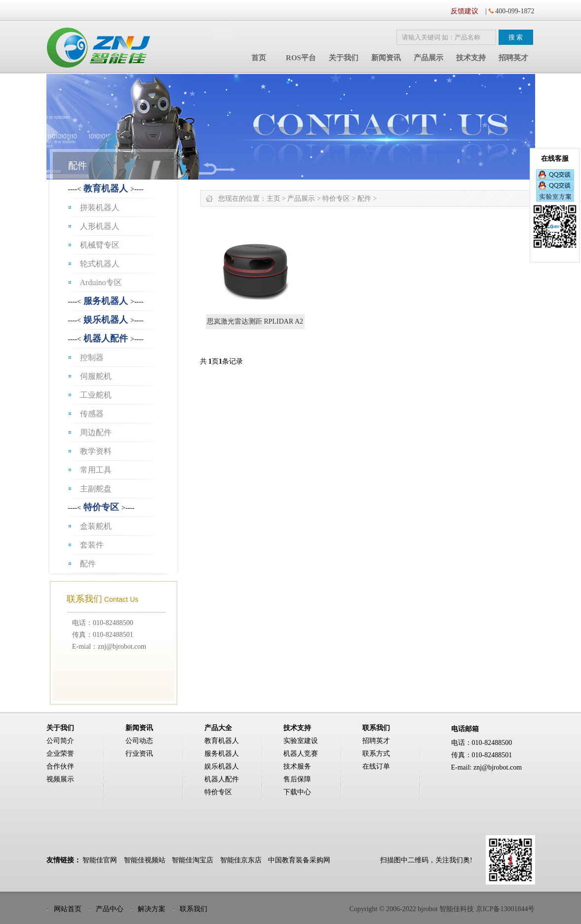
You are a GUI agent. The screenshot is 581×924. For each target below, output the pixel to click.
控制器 (92, 357)
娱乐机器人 (106, 320)
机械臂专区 (100, 245)
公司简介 (60, 741)
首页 (259, 58)
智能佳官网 (100, 860)
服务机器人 (106, 301)
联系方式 (376, 754)
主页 (273, 199)
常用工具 (96, 470)
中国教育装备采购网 (299, 860)
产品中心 (110, 909)
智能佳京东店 (241, 860)
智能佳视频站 (145, 860)
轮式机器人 (100, 264)
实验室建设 (301, 741)
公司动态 (139, 741)
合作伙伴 (60, 766)
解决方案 (152, 909)
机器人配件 (106, 338)
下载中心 (297, 792)
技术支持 (471, 58)
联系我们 (194, 909)
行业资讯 (139, 754)
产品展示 (428, 58)
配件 (88, 564)
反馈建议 (465, 11)
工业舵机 (96, 395)
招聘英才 (513, 58)
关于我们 (344, 58)
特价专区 (101, 507)
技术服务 (297, 766)
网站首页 (68, 909)
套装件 (92, 545)
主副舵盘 (96, 489)
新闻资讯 (386, 58)
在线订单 (376, 766)
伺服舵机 (96, 376)
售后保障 (297, 779)
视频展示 (60, 779)
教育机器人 (106, 188)
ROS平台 (301, 58)
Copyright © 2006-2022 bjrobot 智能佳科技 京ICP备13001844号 (442, 909)
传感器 (92, 414)
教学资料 (96, 451)
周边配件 (96, 432)
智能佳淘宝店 (193, 860)
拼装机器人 (100, 207)
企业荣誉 (60, 754)
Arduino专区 (101, 282)
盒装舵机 (96, 526)
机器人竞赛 (301, 754)
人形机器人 (100, 226)
